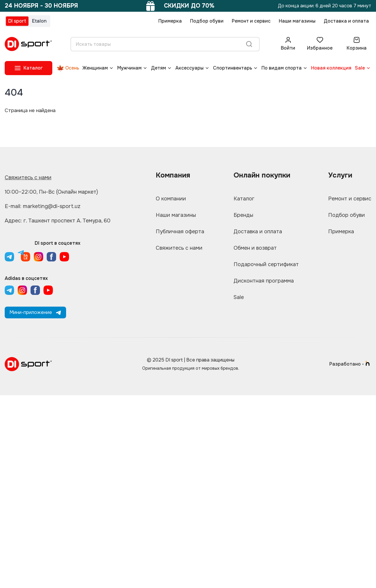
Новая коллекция (331, 68)
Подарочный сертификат (266, 264)
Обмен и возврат (255, 248)
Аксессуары (189, 68)
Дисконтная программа (264, 281)
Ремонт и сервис (251, 21)
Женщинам (95, 68)
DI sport (17, 21)
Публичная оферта (180, 232)
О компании (171, 199)
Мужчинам (129, 68)
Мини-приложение (35, 312)
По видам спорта (282, 68)
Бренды (243, 215)
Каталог (244, 199)
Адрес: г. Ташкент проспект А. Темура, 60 (58, 221)
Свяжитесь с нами (28, 178)
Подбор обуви (207, 21)
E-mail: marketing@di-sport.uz (43, 206)
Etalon (39, 21)
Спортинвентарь (233, 68)
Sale (360, 68)
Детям (158, 68)
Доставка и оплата (346, 21)
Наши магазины (297, 21)
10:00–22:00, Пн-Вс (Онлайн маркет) (51, 192)
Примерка (170, 21)
